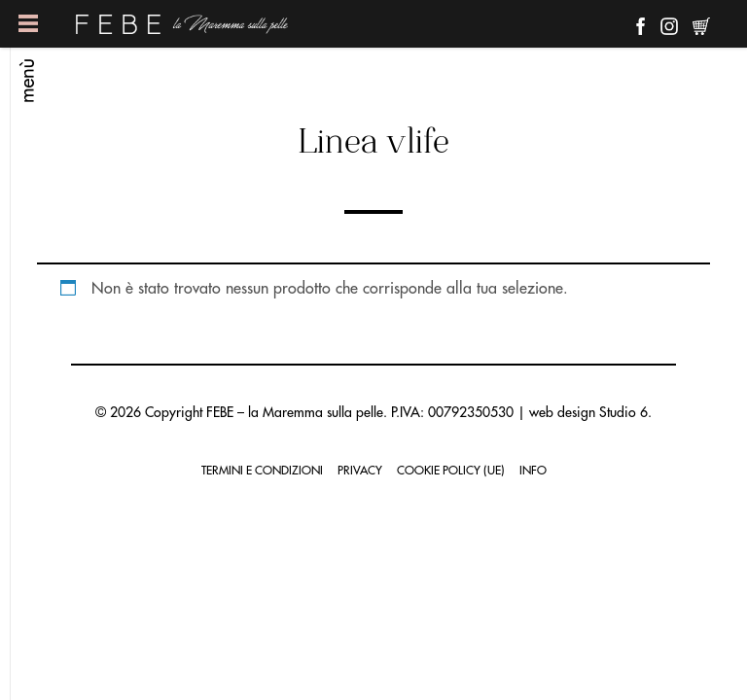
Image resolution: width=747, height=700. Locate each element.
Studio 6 (623, 412)
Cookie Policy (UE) (451, 471)
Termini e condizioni (262, 471)
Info (533, 471)
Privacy (360, 471)
